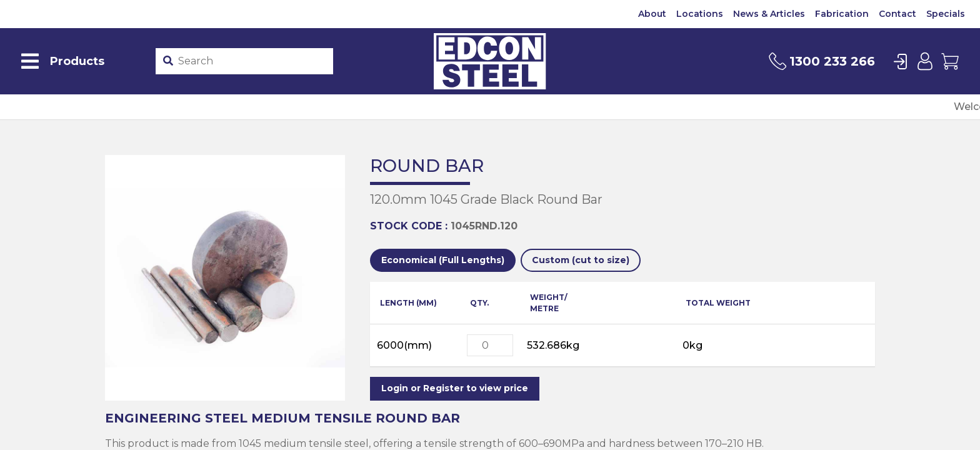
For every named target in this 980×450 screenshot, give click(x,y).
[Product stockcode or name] (253, 61)
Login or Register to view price (455, 388)
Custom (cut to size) (581, 260)
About (652, 14)
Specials (946, 14)
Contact (897, 14)
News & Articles (769, 14)
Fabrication (842, 14)
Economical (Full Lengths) (443, 260)
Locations (700, 14)
